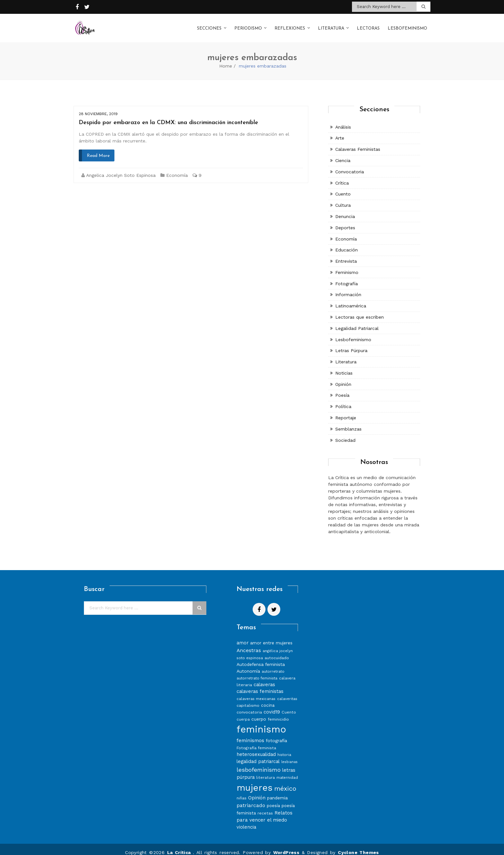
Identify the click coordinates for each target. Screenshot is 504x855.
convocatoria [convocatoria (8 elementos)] (249, 706)
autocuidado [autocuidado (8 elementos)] (277, 651)
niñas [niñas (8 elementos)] (242, 791)
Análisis (343, 121)
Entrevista (346, 255)
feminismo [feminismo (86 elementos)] (261, 723)
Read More (98, 149)
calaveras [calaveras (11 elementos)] (264, 678)
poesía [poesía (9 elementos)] (273, 799)
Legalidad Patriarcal (357, 322)
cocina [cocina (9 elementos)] (268, 699)
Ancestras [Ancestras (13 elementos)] (249, 644)
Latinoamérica (351, 299)
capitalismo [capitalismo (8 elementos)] (248, 699)
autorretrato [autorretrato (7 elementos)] (273, 665)
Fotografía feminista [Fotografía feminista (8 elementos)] (256, 741)
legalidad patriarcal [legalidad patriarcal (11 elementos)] (258, 755)
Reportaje (346, 411)
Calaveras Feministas (358, 143)
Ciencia (343, 154)
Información (348, 288)
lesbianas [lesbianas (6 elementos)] (289, 755)
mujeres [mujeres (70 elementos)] (255, 781)
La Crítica (180, 846)
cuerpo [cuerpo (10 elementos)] (259, 713)
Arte (340, 132)
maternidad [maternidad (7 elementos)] (287, 771)
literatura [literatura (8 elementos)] (265, 771)
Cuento (343, 187)
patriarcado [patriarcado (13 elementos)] (251, 799)
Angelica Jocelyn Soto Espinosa (121, 169)
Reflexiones (290, 25)
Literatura (331, 25)
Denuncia (345, 210)
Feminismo (347, 266)
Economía (177, 169)
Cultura (343, 199)
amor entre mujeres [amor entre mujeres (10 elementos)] (271, 636)
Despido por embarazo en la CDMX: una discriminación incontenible (168, 116)
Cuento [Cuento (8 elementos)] (289, 706)
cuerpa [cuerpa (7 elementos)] (243, 713)
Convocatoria (350, 165)
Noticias (344, 367)
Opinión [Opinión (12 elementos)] (257, 791)
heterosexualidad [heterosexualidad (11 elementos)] (256, 748)
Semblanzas (348, 423)
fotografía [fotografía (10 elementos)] (276, 734)
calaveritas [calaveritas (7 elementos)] (287, 692)
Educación (346, 243)
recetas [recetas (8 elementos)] (265, 807)
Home (226, 59)
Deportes (345, 221)
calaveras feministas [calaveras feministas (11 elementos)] (260, 685)
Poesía (342, 389)
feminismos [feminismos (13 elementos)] (250, 734)
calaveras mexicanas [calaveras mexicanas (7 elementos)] (256, 692)
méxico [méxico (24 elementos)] (285, 782)
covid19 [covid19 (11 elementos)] (272, 705)
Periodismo (248, 25)
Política (343, 400)
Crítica (342, 177)
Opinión (343, 378)
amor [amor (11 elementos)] (243, 636)
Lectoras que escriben (360, 311)
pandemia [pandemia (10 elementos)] (277, 791)
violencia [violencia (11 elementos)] (246, 821)
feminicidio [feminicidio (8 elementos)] (278, 713)
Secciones (209, 25)
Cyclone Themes (358, 846)
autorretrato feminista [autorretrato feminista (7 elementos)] (257, 672)
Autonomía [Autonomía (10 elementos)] (248, 665)
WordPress (286, 846)
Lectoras (368, 25)
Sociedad (345, 434)
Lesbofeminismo (407, 25)
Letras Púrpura (351, 344)
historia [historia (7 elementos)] (284, 748)
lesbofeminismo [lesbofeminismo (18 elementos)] (259, 763)
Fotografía (346, 277)
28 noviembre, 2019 (98, 107)
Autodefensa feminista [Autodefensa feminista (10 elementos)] (261, 658)
